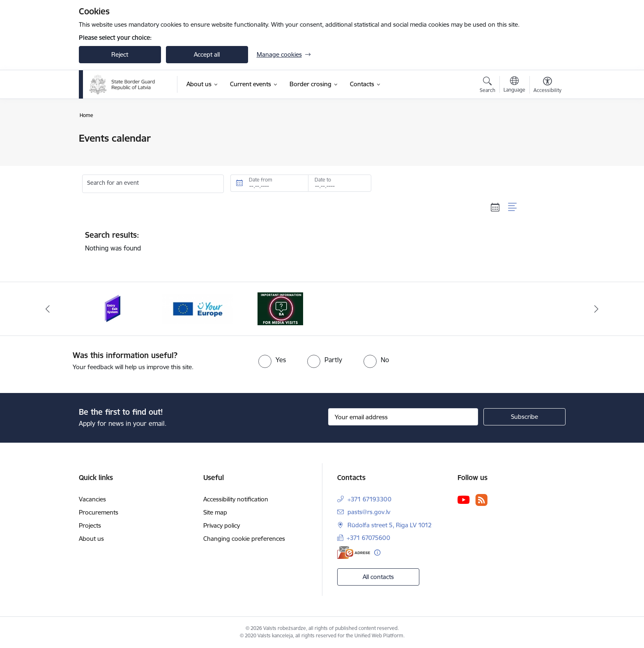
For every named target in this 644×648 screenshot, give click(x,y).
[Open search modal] (488, 86)
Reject (120, 54)
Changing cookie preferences (244, 539)
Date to (323, 180)
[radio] (272, 360)
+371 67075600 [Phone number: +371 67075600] (368, 538)
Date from (261, 180)
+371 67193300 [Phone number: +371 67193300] (369, 499)
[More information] (377, 553)
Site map (215, 512)
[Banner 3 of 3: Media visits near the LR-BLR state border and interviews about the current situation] (280, 308)
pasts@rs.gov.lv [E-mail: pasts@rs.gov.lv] (369, 512)
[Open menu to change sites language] (514, 85)
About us (91, 539)
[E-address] (354, 553)
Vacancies (92, 499)
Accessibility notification (236, 499)
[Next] (597, 309)
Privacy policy (222, 525)
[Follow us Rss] (481, 500)
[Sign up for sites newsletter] (524, 417)
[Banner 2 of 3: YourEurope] (197, 308)
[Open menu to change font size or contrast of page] (547, 86)
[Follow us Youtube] (464, 499)
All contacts (378, 577)
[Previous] (48, 309)
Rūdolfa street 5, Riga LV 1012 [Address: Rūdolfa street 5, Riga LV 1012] (390, 525)
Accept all (207, 54)
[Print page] (545, 135)
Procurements (99, 512)
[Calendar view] (495, 207)
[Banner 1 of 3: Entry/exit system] (114, 308)
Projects (90, 525)
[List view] (513, 207)
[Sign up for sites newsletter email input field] (403, 417)
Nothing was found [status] (301, 241)
